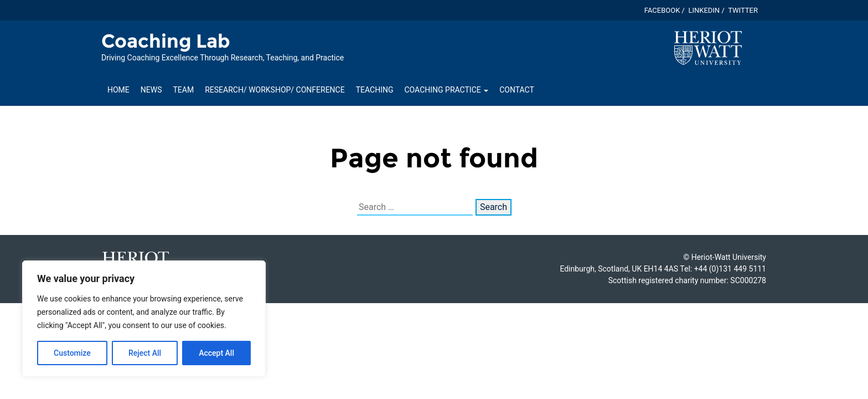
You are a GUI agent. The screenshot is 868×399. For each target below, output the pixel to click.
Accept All (216, 353)
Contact (517, 90)
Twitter (743, 10)
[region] (144, 319)
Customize (72, 353)
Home (118, 90)
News (151, 90)
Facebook (662, 10)
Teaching (375, 90)
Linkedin (704, 10)
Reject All (145, 353)
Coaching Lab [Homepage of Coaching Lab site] (166, 41)
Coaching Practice (447, 90)
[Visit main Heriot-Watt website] (708, 47)
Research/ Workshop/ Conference (275, 90)
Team (184, 90)
